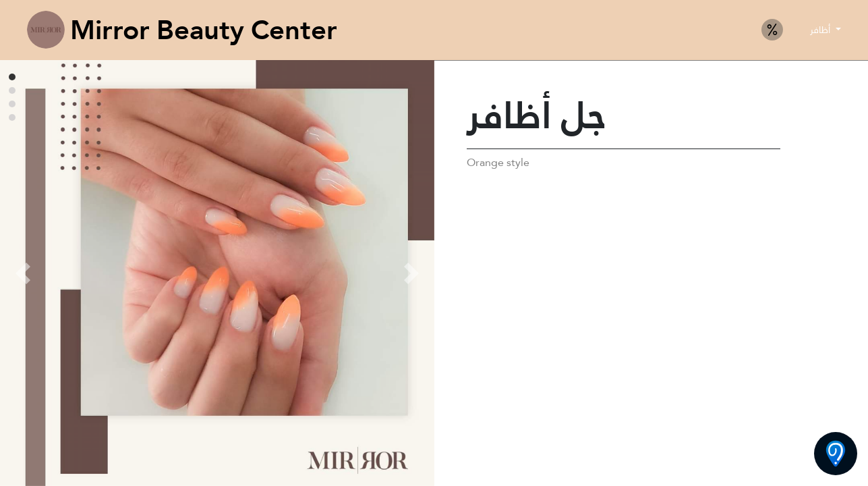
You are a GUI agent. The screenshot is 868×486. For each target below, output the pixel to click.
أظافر (821, 30)
